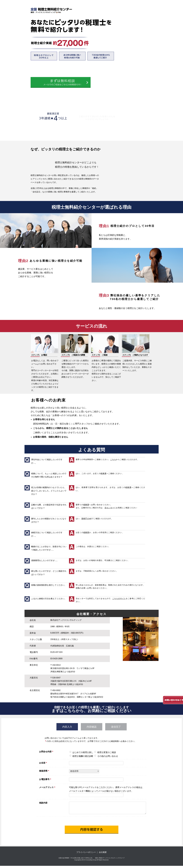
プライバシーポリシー (86, 854)
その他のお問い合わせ (108, 756)
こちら (113, 459)
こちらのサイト (119, 598)
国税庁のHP (87, 519)
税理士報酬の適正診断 (83, 756)
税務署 (103, 473)
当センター (109, 508)
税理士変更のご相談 (107, 752)
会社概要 (103, 854)
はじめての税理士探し (83, 752)
